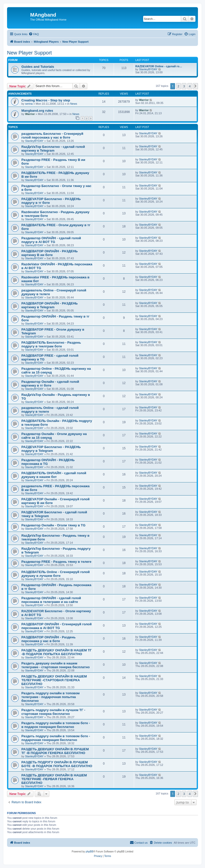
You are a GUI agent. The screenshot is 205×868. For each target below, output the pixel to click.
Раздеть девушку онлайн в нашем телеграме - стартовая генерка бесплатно (56, 665)
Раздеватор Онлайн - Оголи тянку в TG (53, 525)
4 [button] (190, 86)
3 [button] (184, 86)
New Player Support (29, 53)
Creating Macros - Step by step (46, 100)
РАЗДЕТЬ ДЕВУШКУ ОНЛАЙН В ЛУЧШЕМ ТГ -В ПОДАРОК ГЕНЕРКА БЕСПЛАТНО (55, 751)
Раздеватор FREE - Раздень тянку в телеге (56, 562)
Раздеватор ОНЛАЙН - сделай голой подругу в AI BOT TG (51, 240)
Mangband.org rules (37, 111)
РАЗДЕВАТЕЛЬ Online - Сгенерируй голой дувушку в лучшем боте (56, 574)
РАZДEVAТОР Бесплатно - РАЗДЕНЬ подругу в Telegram (51, 449)
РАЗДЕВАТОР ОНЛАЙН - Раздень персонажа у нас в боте (49, 639)
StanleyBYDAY (148, 69)
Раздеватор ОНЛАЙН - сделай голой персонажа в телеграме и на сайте (51, 600)
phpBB (90, 852)
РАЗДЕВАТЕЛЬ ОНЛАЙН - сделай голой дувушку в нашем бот (54, 475)
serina (29, 104)
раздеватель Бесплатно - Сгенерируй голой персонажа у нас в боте (52, 136)
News (74, 104)
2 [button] (178, 86)
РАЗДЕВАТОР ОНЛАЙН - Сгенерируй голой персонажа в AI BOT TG (56, 626)
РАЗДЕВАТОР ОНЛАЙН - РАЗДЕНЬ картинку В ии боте (50, 253)
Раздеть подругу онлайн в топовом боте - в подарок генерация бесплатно (56, 725)
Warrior (144, 100)
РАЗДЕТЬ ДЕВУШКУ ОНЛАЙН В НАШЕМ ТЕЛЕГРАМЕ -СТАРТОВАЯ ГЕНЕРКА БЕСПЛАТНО (54, 680)
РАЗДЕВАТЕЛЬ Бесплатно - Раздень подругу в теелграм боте (51, 344)
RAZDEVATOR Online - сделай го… (159, 66)
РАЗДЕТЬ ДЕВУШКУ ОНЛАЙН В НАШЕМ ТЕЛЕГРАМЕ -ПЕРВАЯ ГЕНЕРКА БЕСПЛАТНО (54, 779)
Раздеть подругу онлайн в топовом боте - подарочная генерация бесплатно (56, 738)
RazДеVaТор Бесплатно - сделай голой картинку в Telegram (53, 149)
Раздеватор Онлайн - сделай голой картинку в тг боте (50, 384)
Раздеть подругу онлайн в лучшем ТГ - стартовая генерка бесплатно (53, 712)
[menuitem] (34, 34)
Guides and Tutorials (38, 67)
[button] (195, 86)
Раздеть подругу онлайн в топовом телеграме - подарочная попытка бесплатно (51, 697)
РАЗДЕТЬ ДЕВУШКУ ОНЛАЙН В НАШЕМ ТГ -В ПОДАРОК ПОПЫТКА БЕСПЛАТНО (56, 652)
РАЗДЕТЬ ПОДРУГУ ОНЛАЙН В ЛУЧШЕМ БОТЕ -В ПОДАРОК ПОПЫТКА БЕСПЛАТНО (57, 764)
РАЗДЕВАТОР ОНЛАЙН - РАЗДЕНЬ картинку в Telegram (50, 305)
